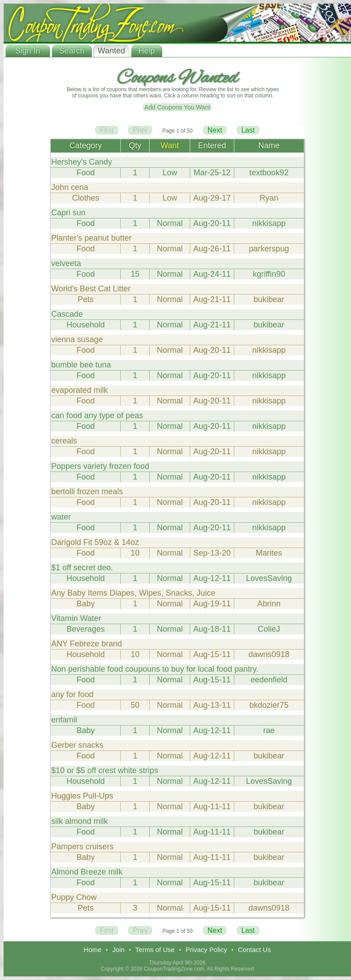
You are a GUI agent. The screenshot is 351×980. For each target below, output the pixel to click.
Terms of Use (155, 950)
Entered (212, 145)
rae (269, 730)
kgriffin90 (269, 274)
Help (146, 51)
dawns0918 (269, 654)
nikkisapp (269, 223)
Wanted (111, 51)
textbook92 (269, 173)
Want (170, 145)
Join (118, 950)
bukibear (269, 299)
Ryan (269, 198)
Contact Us (254, 950)
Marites (269, 553)
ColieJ (269, 629)
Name (269, 145)
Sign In (28, 51)
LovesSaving (269, 578)
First (107, 130)
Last (248, 130)
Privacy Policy (206, 950)
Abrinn (269, 604)
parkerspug (269, 249)
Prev (140, 130)
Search (71, 51)
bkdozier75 (269, 705)
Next (215, 130)
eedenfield (269, 680)
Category (86, 145)
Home (93, 950)
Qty (135, 145)
